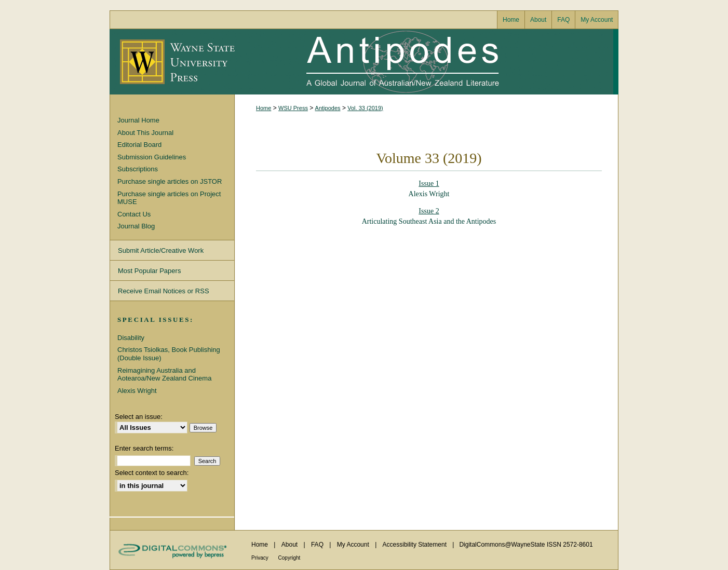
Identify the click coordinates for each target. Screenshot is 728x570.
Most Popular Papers (149, 271)
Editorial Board (139, 145)
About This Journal (145, 133)
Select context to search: (152, 473)
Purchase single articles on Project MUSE (169, 198)
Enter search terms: (144, 448)
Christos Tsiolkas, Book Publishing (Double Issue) (169, 354)
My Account (354, 545)
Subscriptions (138, 169)
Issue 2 (429, 211)
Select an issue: (139, 417)
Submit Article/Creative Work (161, 250)
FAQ (318, 545)
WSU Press (293, 108)
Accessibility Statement (416, 545)
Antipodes (424, 62)
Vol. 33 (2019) (365, 108)
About (291, 545)
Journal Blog (136, 226)
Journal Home (138, 120)
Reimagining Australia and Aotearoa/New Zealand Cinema (164, 375)
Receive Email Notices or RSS (164, 291)
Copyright (289, 558)
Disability (131, 338)
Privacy (261, 558)
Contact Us (134, 214)
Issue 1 (429, 184)
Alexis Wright (137, 391)
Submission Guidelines (152, 157)
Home (264, 108)
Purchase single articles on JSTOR (170, 181)
